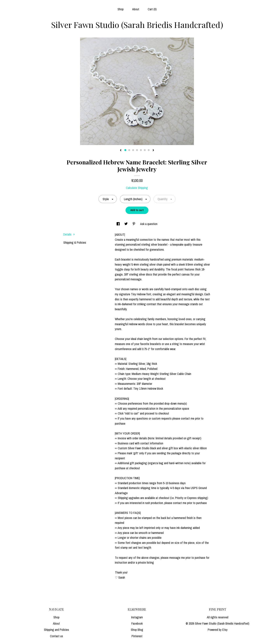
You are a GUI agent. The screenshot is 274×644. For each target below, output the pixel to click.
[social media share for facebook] (119, 224)
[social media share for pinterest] (134, 224)
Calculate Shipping (137, 188)
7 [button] (149, 150)
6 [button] (145, 150)
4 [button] (137, 150)
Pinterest (137, 636)
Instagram (137, 617)
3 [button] (133, 150)
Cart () (152, 9)
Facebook (137, 623)
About (136, 9)
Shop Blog (137, 630)
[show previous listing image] (121, 150)
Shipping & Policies (75, 242)
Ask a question (149, 224)
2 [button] (129, 150)
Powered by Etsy (218, 630)
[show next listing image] (153, 150)
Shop (121, 9)
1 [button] (125, 150)
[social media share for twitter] (126, 224)
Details (69, 234)
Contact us (56, 636)
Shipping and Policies (56, 630)
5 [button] (141, 150)
